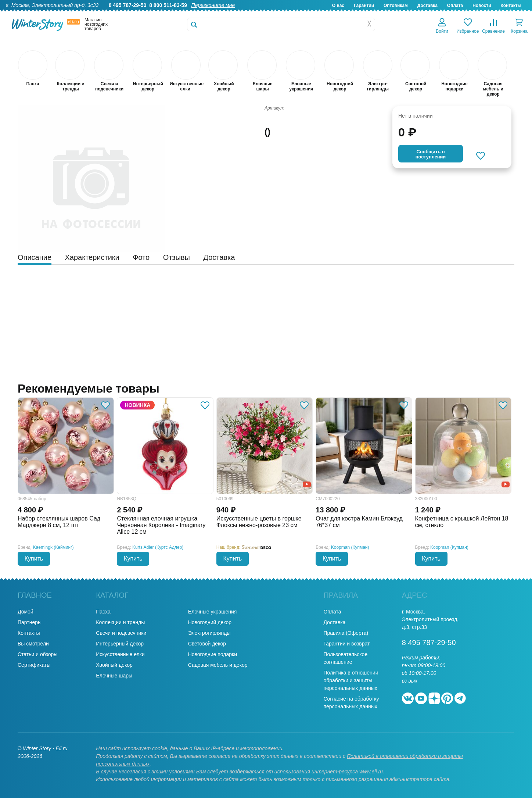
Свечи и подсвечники (121, 633)
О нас (338, 6)
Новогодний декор (210, 622)
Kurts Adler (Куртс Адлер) (158, 547)
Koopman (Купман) (350, 547)
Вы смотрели (33, 644)
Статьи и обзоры (37, 654)
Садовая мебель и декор (218, 665)
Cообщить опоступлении (431, 154)
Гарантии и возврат (346, 644)
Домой (26, 612)
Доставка (427, 6)
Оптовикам (396, 6)
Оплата (455, 6)
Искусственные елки (120, 654)
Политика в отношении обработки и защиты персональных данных (351, 680)
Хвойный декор (114, 665)
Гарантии (364, 6)
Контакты (511, 6)
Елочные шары (114, 676)
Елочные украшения (213, 612)
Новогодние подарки (213, 654)
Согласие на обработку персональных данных (351, 703)
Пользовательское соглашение (345, 658)
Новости (482, 6)
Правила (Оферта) (346, 633)
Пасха (103, 612)
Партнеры (30, 622)
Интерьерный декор (120, 644)
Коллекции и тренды (120, 622)
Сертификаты (34, 665)
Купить (34, 559)
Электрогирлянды (209, 633)
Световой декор (207, 644)
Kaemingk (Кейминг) (53, 547)
